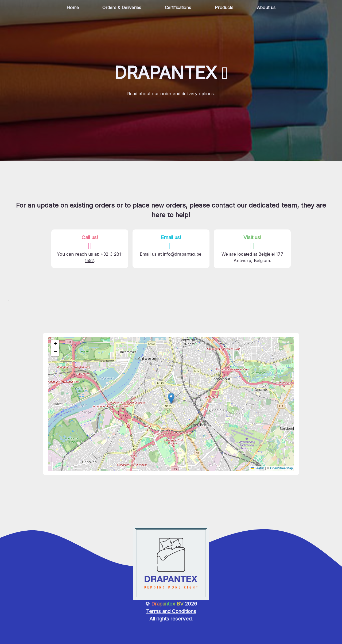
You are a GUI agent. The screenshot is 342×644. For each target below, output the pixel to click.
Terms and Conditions (171, 611)
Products (224, 7)
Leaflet (257, 468)
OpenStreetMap (281, 468)
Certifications (178, 7)
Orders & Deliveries (122, 7)
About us (266, 7)
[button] (171, 398)
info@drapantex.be (182, 254)
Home (73, 7)
